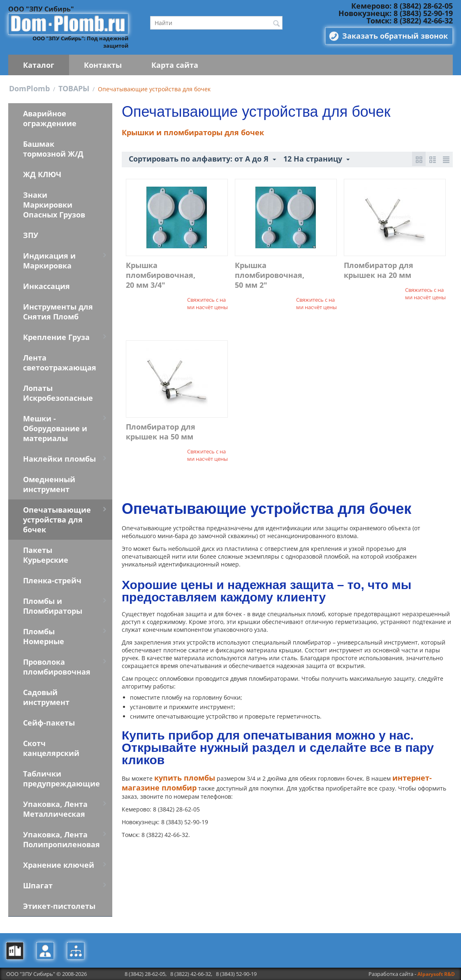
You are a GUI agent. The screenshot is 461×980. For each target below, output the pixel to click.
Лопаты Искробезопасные (58, 393)
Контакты (103, 65)
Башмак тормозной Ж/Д (53, 149)
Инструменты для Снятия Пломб (58, 312)
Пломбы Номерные (44, 636)
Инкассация (46, 286)
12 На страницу (316, 159)
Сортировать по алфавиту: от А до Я (202, 159)
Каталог (39, 65)
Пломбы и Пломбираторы (53, 606)
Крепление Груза (56, 337)
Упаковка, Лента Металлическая (55, 809)
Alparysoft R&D (436, 974)
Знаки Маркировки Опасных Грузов (54, 205)
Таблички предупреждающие (61, 779)
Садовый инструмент (46, 697)
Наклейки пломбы (59, 459)
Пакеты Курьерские (46, 555)
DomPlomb (29, 88)
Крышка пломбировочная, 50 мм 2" (270, 275)
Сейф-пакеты (49, 723)
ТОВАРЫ (74, 88)
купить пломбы (185, 778)
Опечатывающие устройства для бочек (57, 520)
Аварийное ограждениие (50, 118)
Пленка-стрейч (52, 580)
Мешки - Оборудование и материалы (55, 428)
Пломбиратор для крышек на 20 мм (379, 270)
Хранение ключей (59, 865)
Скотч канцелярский (51, 748)
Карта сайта (175, 65)
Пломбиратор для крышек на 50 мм (161, 432)
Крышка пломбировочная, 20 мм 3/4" (161, 275)
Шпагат (38, 885)
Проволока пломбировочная (57, 667)
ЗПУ (31, 235)
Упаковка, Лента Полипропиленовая (61, 839)
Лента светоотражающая (60, 363)
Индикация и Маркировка (49, 261)
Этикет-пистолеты (59, 906)
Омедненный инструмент (49, 484)
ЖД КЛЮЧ (42, 174)
